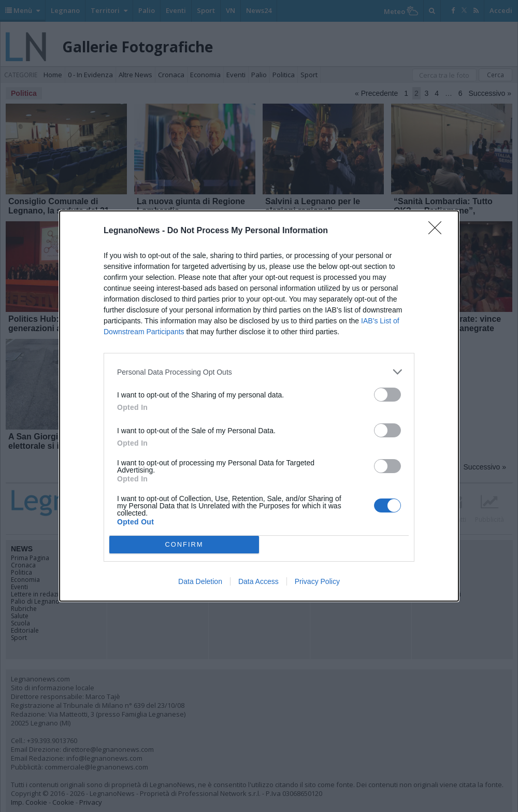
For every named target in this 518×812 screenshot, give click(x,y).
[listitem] (259, 372)
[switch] (387, 395)
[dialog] (259, 406)
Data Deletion (200, 581)
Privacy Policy (317, 581)
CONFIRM (184, 545)
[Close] (438, 231)
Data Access (258, 581)
